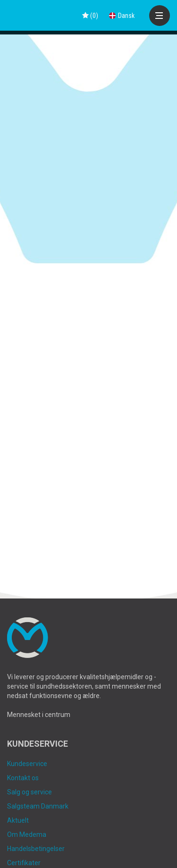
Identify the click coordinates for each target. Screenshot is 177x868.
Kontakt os (23, 778)
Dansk (122, 16)
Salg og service (29, 792)
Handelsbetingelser (36, 849)
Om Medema (27, 834)
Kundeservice (27, 764)
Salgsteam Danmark (38, 806)
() (90, 16)
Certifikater (24, 863)
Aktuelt (18, 820)
